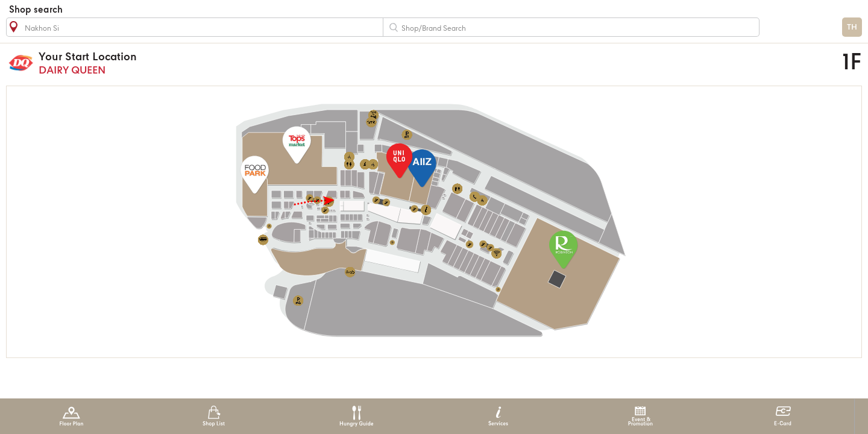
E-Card (783, 416)
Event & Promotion (640, 416)
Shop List (214, 416)
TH (852, 27)
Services (498, 416)
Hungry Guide (356, 416)
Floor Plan (71, 416)
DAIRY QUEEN (317, 63)
